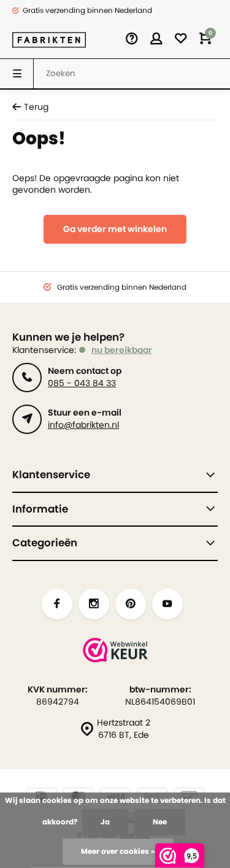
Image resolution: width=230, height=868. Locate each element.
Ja (105, 822)
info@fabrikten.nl (83, 425)
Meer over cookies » (118, 851)
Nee (160, 822)
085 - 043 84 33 (82, 383)
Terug (30, 107)
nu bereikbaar (122, 350)
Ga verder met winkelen (115, 229)
